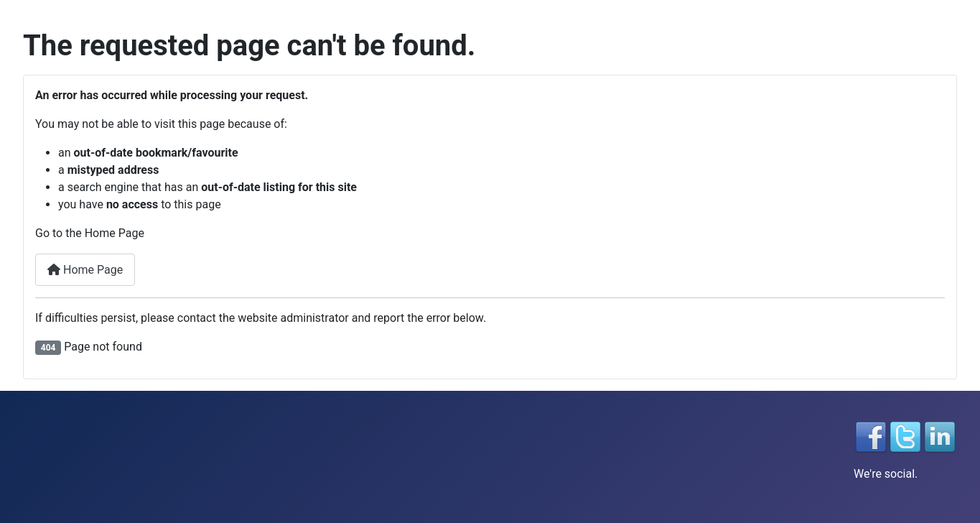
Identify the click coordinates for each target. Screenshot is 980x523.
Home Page (85, 270)
